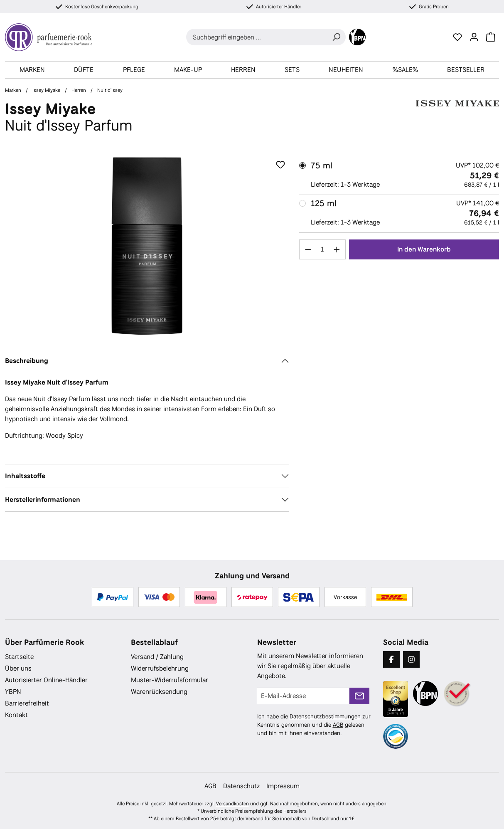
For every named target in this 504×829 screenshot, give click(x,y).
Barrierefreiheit (27, 703)
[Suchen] (336, 37)
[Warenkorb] (491, 37)
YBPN (13, 692)
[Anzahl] (322, 249)
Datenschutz (241, 786)
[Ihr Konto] (474, 37)
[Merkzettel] (457, 37)
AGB (338, 725)
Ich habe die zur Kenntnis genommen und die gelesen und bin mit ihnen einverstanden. (314, 725)
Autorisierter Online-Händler (46, 680)
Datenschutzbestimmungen (325, 716)
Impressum (283, 786)
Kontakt (16, 715)
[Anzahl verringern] (308, 249)
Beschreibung (27, 361)
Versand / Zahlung (157, 657)
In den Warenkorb (424, 249)
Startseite (19, 657)
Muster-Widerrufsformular (170, 680)
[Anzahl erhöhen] (337, 249)
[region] (147, 246)
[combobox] (257, 37)
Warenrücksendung (159, 692)
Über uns (18, 668)
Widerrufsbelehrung (160, 668)
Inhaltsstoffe (25, 476)
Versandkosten (232, 804)
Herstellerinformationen (43, 500)
